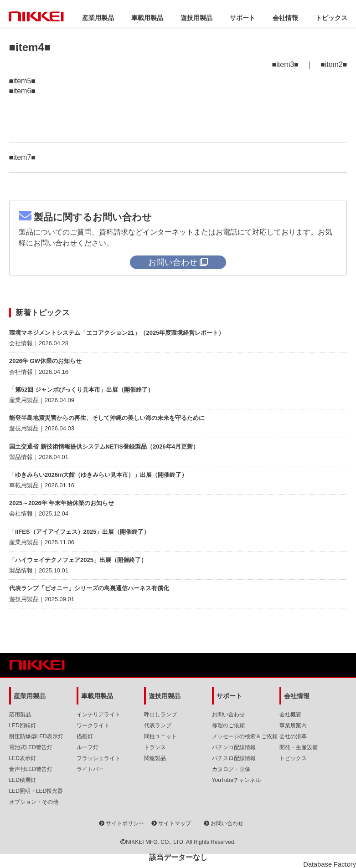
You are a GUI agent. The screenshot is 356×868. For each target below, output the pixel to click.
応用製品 (20, 715)
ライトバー (90, 769)
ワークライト (93, 725)
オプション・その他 (34, 802)
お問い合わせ (228, 715)
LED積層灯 (23, 780)
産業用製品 (98, 18)
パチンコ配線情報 (234, 747)
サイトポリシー (121, 823)
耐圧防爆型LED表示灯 (36, 736)
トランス (155, 747)
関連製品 (155, 758)
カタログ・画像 (231, 769)
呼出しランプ (160, 715)
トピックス (331, 18)
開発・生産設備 (299, 747)
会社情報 (285, 18)
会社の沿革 (293, 736)
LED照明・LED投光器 (36, 791)
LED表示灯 (23, 758)
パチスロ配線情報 (234, 758)
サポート (242, 18)
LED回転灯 (23, 725)
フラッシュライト (98, 758)
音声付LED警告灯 (31, 769)
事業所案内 (293, 725)
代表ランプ (158, 725)
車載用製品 (147, 18)
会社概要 (290, 715)
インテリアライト (98, 715)
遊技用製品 (196, 18)
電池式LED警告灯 (31, 747)
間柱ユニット (160, 736)
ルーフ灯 (88, 747)
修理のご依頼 (228, 725)
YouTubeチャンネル (236, 780)
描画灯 (85, 736)
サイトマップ (171, 823)
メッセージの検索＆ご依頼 (245, 736)
